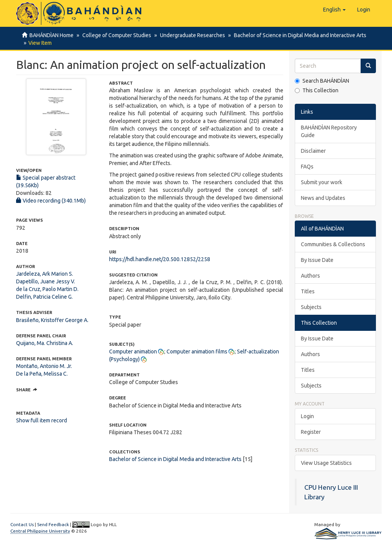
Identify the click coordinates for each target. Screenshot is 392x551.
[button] (334, 10)
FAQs (307, 167)
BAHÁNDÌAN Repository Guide (329, 131)
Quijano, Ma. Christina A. (45, 343)
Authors (310, 276)
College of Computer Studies (116, 35)
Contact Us (22, 524)
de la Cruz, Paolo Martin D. (47, 289)
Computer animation (133, 352)
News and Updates (323, 198)
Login (307, 416)
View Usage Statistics (326, 463)
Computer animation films (197, 352)
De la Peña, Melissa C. (42, 374)
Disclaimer (313, 151)
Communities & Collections (333, 244)
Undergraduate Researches (190, 35)
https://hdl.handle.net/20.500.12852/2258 (160, 259)
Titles (308, 291)
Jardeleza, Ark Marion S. (45, 274)
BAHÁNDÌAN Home (51, 35)
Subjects (311, 307)
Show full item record (42, 420)
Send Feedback (53, 524)
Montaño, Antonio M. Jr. (44, 366)
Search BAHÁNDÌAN (322, 81)
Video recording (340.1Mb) (51, 201)
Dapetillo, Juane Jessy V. (46, 281)
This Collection (317, 90)
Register (311, 432)
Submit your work (322, 182)
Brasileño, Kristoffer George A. (52, 320)
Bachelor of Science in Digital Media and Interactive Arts (297, 35)
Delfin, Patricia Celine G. (44, 297)
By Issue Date (317, 260)
